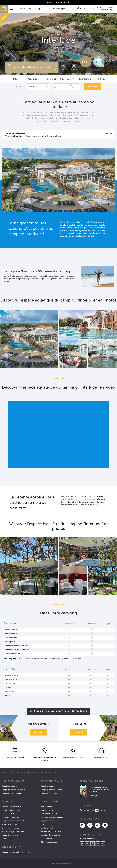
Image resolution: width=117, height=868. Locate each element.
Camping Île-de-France (50, 793)
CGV (42, 824)
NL (84, 811)
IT (105, 811)
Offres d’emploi (7, 839)
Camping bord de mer (10, 786)
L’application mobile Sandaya (52, 817)
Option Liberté (46, 839)
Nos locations (33, 79)
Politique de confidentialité (51, 832)
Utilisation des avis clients (50, 835)
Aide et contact (46, 807)
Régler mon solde (47, 821)
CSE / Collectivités (9, 814)
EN (88, 811)
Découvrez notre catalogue (12, 810)
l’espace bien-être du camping (82, 499)
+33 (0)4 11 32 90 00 (23, 852)
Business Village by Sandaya (13, 832)
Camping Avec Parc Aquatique (13, 790)
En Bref (16, 79)
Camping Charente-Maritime (52, 790)
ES (93, 811)
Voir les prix (92, 86)
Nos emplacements (50, 79)
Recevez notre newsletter (11, 807)
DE (101, 811)
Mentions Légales (47, 828)
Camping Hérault (47, 786)
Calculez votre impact (49, 814)
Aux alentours (101, 79)
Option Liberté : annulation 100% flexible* (58, 2)
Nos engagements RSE (11, 824)
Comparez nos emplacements (13, 821)
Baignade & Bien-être (67, 79)
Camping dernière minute (11, 793)
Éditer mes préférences (49, 842)
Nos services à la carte (10, 835)
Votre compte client (48, 810)
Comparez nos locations (11, 817)
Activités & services (84, 79)
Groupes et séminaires (10, 828)
